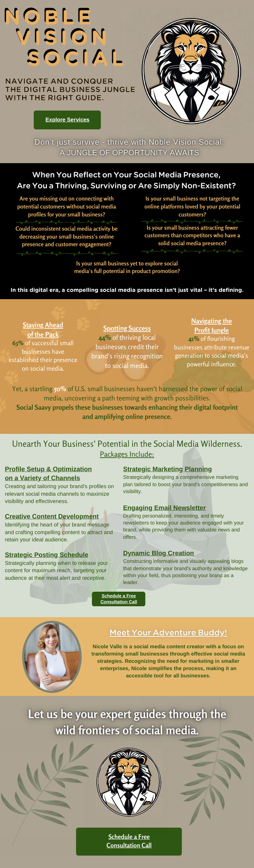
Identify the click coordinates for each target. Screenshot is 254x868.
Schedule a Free (119, 596)
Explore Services (68, 120)
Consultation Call (119, 602)
